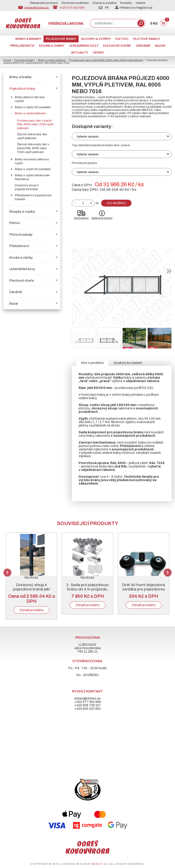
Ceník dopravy (81, 218)
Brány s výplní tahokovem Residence (32, 177)
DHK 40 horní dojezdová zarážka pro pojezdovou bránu (144, 589)
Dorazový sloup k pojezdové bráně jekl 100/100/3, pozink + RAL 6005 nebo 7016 (32, 591)
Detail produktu (32, 610)
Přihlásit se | (126, 8)
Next (168, 573)
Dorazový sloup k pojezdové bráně (27, 187)
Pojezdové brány (61, 39)
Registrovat (144, 8)
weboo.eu (100, 864)
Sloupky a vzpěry (96, 39)
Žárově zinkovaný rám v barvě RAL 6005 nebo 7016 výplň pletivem (33, 148)
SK (107, 8)
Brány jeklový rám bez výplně (30, 99)
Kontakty (126, 3)
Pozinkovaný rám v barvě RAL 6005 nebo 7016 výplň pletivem (106, 60)
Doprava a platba (105, 3)
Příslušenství (22, 46)
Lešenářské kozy (84, 46)
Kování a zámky (52, 46)
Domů (7, 60)
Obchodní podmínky (75, 3)
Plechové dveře (117, 46)
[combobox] (113, 23)
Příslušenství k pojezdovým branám (33, 197)
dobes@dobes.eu (37, 8)
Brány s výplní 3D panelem (33, 107)
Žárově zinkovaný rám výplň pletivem (32, 136)
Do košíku (116, 203)
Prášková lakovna (66, 23)
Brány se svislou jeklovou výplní (32, 161)
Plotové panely (147, 39)
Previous (7, 573)
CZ (101, 8)
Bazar (160, 46)
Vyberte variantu (88, 137)
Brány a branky (28, 39)
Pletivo (122, 39)
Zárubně (143, 46)
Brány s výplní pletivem (52, 60)
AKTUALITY (80, 53)
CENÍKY (98, 53)
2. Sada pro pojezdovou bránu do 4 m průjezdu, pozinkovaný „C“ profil (87, 589)
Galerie (140, 3)
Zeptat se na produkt (102, 218)
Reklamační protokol (44, 3)
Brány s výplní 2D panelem (33, 169)
